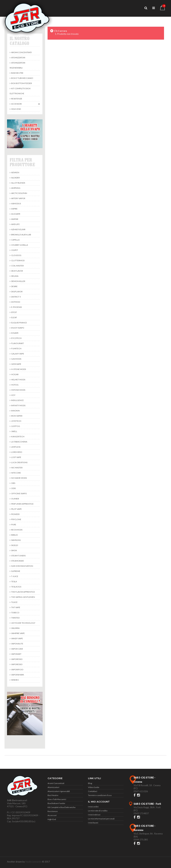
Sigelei (14, 545)
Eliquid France (19, 323)
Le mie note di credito (98, 811)
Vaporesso (17, 659)
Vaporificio (17, 669)
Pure (14, 525)
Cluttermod (18, 260)
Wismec (15, 680)
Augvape (16, 214)
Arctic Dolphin (19, 193)
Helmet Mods (18, 380)
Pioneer (15, 514)
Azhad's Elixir (18, 229)
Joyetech (16, 421)
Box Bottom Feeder (21, 83)
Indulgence (17, 400)
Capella (15, 240)
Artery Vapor (18, 198)
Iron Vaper (17, 416)
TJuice (14, 602)
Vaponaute (17, 644)
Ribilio (14, 535)
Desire (14, 286)
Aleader (15, 178)
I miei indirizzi (94, 815)
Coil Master (17, 266)
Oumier (15, 499)
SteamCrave (17, 561)
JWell (14, 431)
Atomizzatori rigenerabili (17, 65)
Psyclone (16, 519)
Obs (13, 483)
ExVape (15, 333)
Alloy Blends (18, 183)
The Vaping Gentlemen (23, 597)
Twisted (15, 618)
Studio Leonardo (33, 862)
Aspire (14, 209)
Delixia (15, 276)
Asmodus (16, 204)
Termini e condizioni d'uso (100, 795)
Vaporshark (17, 675)
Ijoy (13, 395)
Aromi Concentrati (21, 52)
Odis (13, 488)
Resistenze (17, 99)
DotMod (15, 302)
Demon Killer (18, 281)
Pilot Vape (16, 509)
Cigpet (14, 250)
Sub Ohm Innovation (22, 566)
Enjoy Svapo (18, 328)
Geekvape (16, 364)
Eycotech (16, 338)
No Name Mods (19, 478)
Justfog (15, 426)
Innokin (15, 411)
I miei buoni (93, 823)
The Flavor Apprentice (23, 592)
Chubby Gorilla (19, 245)
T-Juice (15, 576)
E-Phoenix (16, 307)
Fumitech (16, 348)
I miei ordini (93, 807)
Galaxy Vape (17, 354)
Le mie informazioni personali (101, 819)
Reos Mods (17, 530)
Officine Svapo (19, 493)
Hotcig (15, 385)
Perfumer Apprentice (22, 504)
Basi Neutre (17, 73)
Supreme (16, 571)
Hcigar (15, 374)
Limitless (16, 447)
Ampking (16, 188)
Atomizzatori (18, 58)
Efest (14, 312)
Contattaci (93, 791)
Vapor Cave (17, 649)
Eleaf (14, 317)
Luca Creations (19, 462)
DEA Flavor (17, 271)
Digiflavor (17, 292)
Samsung (16, 540)
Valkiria (15, 628)
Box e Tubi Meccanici (22, 78)
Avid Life (15, 224)
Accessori (16, 104)
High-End (16, 109)
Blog (90, 783)
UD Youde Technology (23, 623)
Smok (14, 550)
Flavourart (17, 343)
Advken (15, 172)
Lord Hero (17, 452)
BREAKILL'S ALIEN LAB (21, 235)
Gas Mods (16, 359)
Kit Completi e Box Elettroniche (20, 91)
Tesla (14, 581)
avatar (15, 219)
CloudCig (16, 255)
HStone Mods (18, 390)
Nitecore (16, 473)
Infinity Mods (18, 405)
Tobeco (15, 613)
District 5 (16, 297)
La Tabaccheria (19, 442)
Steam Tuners (18, 556)
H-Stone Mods (18, 369)
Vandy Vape (17, 638)
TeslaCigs (16, 587)
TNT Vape (16, 607)
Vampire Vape (18, 633)
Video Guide (94, 787)
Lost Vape (16, 457)
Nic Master (17, 468)
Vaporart (16, 654)
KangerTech (18, 437)
